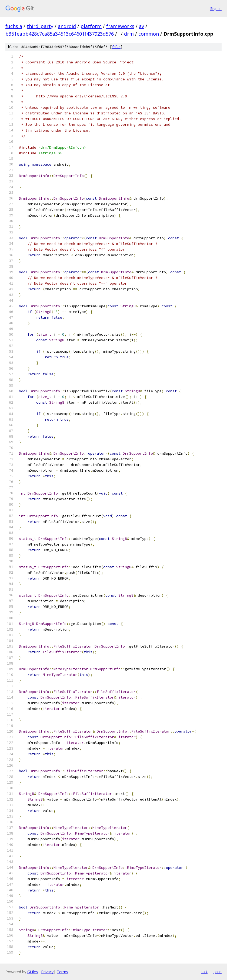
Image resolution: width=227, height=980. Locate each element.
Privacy (47, 972)
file (116, 47)
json (217, 972)
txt (204, 972)
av (141, 26)
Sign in (216, 8)
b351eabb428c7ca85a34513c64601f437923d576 (60, 34)
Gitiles (33, 972)
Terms (62, 972)
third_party (40, 26)
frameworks (120, 26)
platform (91, 26)
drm (129, 34)
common (149, 34)
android (67, 26)
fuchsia (14, 26)
